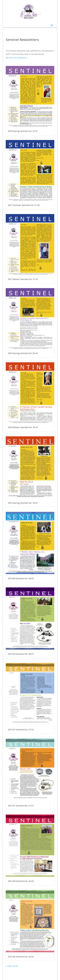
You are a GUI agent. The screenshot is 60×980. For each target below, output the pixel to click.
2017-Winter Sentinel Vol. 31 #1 (23, 279)
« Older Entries (12, 966)
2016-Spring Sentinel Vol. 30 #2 (23, 353)
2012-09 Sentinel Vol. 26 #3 (21, 881)
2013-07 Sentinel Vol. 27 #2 (21, 730)
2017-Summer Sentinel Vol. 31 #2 (24, 205)
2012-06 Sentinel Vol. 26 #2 (21, 957)
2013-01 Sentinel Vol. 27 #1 (21, 806)
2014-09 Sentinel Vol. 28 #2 (21, 578)
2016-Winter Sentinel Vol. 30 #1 (23, 427)
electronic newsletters (18, 58)
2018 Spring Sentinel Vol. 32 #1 (23, 131)
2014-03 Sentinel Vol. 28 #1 (21, 654)
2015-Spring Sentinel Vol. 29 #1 (23, 503)
